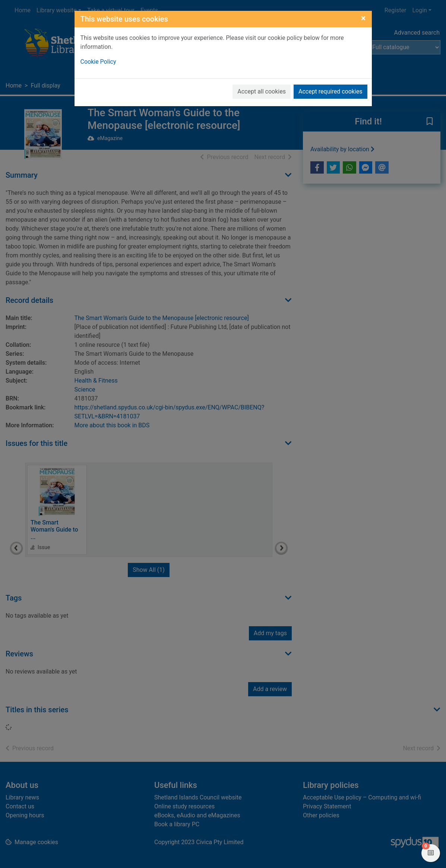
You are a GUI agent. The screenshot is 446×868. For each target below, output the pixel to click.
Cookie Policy (98, 62)
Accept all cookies (262, 91)
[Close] (363, 18)
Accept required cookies (330, 91)
